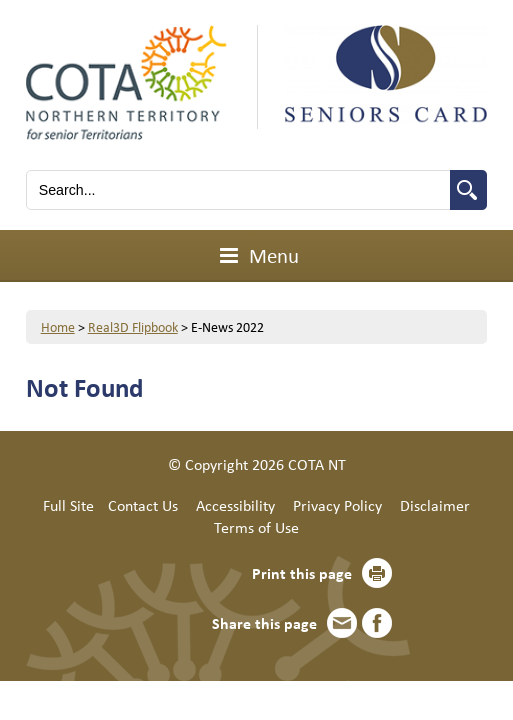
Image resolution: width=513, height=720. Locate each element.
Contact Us (143, 505)
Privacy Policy (337, 505)
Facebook (377, 623)
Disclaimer (435, 505)
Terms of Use (256, 527)
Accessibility (235, 505)
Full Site (68, 505)
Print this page (302, 573)
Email (342, 623)
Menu (256, 255)
